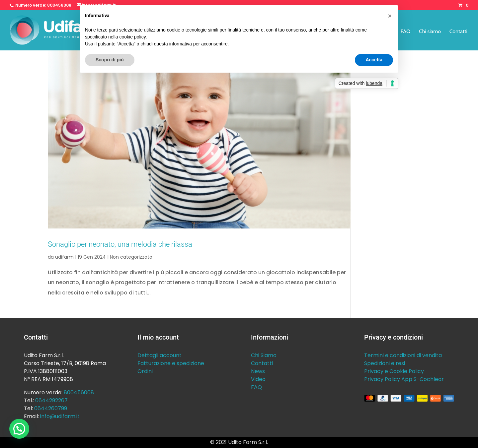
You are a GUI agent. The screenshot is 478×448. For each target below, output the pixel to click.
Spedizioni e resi (385, 363)
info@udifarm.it (60, 416)
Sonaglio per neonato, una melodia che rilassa (120, 244)
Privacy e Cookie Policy (394, 371)
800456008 (59, 5)
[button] (19, 429)
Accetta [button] (374, 60)
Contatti (458, 32)
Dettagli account (159, 355)
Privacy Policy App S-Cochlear (404, 379)
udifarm (64, 257)
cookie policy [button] (133, 37)
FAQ (406, 32)
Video (258, 379)
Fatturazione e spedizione (171, 363)
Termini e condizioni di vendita (403, 355)
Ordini (145, 371)
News (258, 371)
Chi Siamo (264, 355)
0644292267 (51, 400)
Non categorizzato (131, 257)
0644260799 (51, 408)
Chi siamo (430, 32)
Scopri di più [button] (110, 60)
